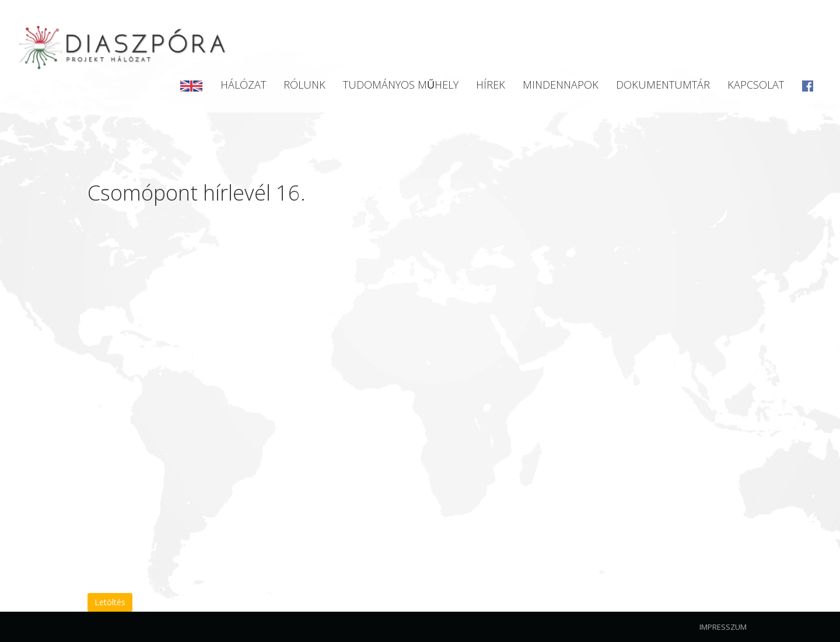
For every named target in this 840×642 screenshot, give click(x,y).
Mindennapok (561, 85)
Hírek (491, 85)
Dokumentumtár (663, 85)
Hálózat (243, 85)
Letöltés (110, 602)
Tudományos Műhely (401, 85)
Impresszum (723, 627)
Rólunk (304, 85)
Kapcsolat (756, 85)
